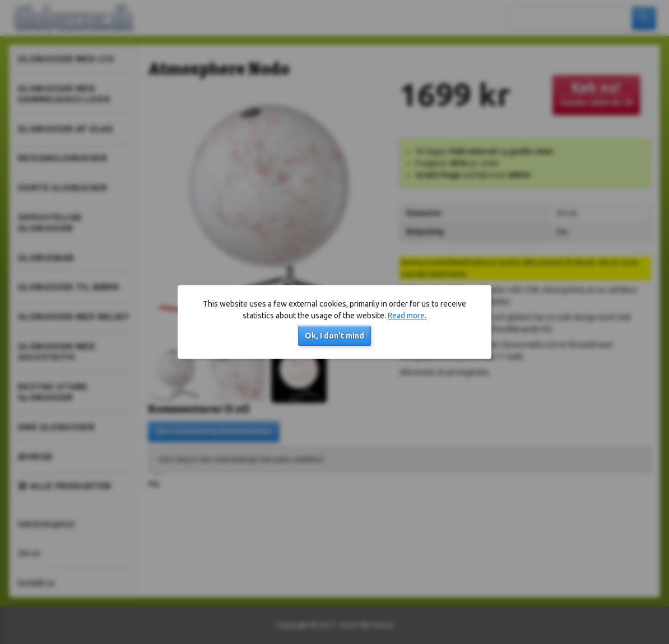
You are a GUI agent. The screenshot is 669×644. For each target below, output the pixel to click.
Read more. (407, 316)
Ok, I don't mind (334, 336)
